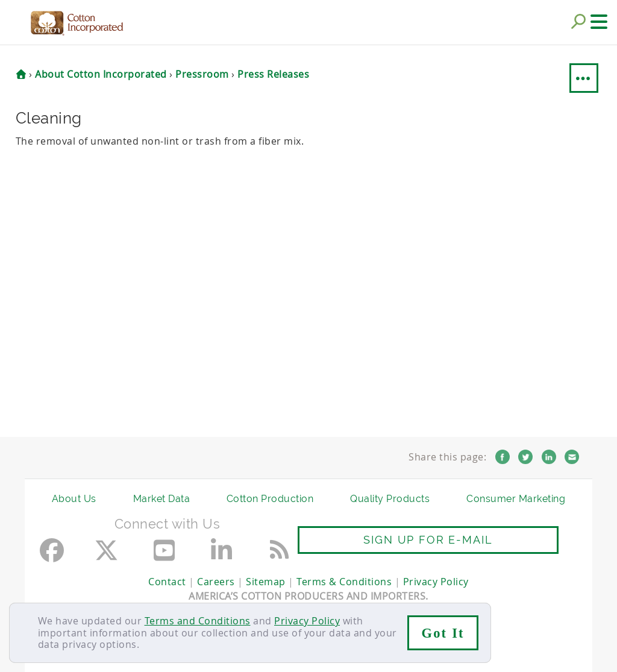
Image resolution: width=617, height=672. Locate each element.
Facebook (503, 457)
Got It (443, 633)
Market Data (162, 499)
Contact (167, 582)
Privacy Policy (307, 621)
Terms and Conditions (198, 621)
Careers (216, 582)
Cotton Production (270, 499)
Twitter (525, 457)
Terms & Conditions (344, 582)
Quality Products (390, 499)
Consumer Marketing (516, 499)
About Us (74, 499)
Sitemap (266, 582)
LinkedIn (549, 457)
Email (572, 457)
